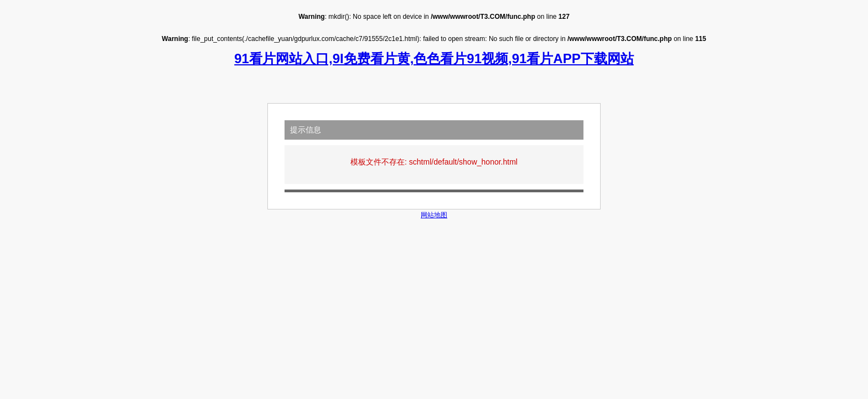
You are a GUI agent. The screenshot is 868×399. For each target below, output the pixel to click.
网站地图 (434, 215)
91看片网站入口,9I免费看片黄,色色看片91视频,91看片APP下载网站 (434, 58)
